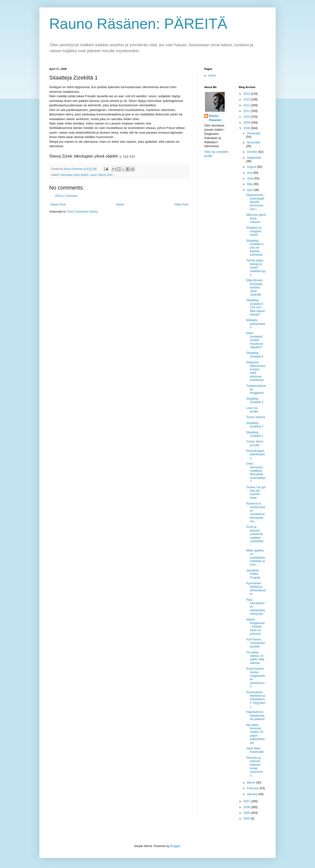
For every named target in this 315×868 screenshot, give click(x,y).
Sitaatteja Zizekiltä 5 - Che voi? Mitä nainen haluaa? (256, 307)
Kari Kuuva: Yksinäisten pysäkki (255, 643)
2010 (247, 117)
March (251, 783)
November (254, 142)
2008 (247, 128)
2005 (247, 813)
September (254, 158)
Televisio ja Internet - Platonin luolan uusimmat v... (254, 767)
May (250, 184)
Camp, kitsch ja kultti (255, 443)
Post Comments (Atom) (83, 212)
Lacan (93, 175)
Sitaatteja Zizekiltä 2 (255, 425)
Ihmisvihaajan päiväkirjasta (255, 454)
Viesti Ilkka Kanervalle (255, 750)
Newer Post (58, 205)
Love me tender (252, 410)
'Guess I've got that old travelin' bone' (256, 493)
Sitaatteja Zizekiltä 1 (255, 434)
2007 (247, 801)
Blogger (175, 846)
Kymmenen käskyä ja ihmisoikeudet (256, 589)
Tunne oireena (256, 417)
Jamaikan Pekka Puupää (253, 574)
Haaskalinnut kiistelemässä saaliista (255, 716)
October (252, 152)
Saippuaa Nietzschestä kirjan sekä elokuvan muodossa (256, 371)
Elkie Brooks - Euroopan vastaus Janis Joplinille (255, 287)
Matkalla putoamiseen (256, 324)
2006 (247, 807)
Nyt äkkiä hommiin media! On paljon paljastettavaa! (255, 734)
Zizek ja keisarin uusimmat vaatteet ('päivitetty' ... (255, 536)
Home (120, 205)
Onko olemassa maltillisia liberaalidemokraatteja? (256, 473)
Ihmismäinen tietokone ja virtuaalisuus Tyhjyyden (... (256, 699)
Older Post (181, 205)
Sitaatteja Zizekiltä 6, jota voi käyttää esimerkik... (255, 248)
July (250, 173)
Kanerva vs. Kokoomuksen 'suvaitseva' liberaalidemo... (256, 512)
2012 (247, 105)
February (253, 788)
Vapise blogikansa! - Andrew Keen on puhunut (255, 627)
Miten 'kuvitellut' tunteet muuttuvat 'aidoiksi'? (254, 340)
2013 (247, 99)
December (254, 133)
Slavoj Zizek (106, 175)
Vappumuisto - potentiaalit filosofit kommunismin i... (255, 202)
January (252, 794)
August (252, 167)
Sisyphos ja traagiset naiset (254, 231)
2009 (247, 123)
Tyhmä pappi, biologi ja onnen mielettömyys (256, 268)
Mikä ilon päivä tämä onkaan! (256, 218)
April (250, 190)
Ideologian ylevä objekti (74, 175)
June (250, 178)
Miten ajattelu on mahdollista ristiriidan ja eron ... (255, 558)
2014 (247, 94)
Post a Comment (66, 196)
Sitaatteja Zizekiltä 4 (255, 355)
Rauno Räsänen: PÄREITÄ (138, 24)
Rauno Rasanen (215, 118)
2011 (247, 111)
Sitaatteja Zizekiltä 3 (255, 400)
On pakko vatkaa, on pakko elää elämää (255, 658)
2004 (247, 819)
